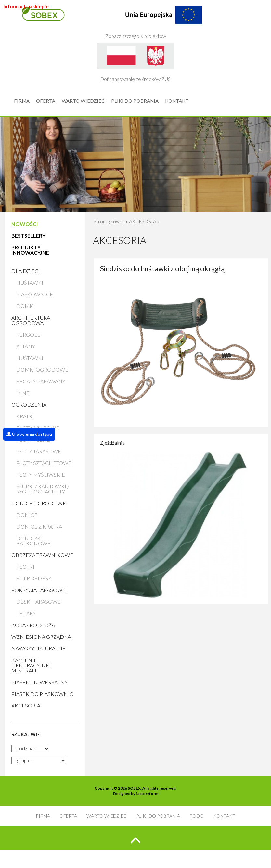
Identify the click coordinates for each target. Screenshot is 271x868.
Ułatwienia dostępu (29, 434)
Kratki (25, 416)
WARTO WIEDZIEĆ (83, 101)
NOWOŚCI (25, 224)
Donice (27, 515)
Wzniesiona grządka (41, 637)
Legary (26, 613)
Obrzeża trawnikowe (42, 555)
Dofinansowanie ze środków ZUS (136, 63)
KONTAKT (177, 101)
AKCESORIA (26, 705)
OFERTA (46, 101)
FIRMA (22, 101)
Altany (26, 346)
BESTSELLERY (28, 236)
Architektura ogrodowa (31, 320)
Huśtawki (30, 283)
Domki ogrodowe (42, 369)
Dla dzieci (26, 271)
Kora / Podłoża (33, 625)
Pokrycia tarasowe (39, 590)
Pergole (28, 334)
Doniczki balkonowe (33, 541)
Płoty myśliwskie (41, 475)
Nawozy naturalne (39, 648)
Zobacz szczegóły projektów (154, 19)
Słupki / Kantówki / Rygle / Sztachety (43, 489)
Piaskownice (35, 294)
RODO (197, 816)
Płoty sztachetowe (44, 463)
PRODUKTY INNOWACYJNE (30, 250)
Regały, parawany (41, 381)
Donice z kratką (39, 526)
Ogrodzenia (29, 404)
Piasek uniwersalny (39, 682)
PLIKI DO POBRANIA (135, 101)
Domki (26, 306)
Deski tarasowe (39, 602)
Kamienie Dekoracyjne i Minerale (32, 665)
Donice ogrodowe (39, 503)
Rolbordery (34, 578)
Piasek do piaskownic (42, 694)
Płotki (25, 567)
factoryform (147, 794)
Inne (23, 393)
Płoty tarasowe (39, 451)
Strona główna (109, 221)
